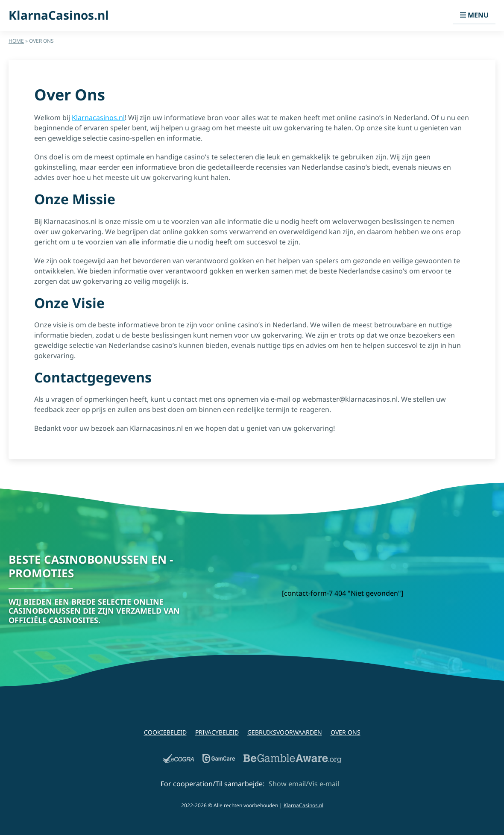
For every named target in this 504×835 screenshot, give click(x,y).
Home (16, 41)
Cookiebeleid (165, 732)
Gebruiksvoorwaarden (285, 732)
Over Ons (346, 732)
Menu (474, 15)
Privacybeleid (217, 732)
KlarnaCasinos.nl (59, 15)
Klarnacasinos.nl (98, 118)
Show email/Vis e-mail (304, 784)
